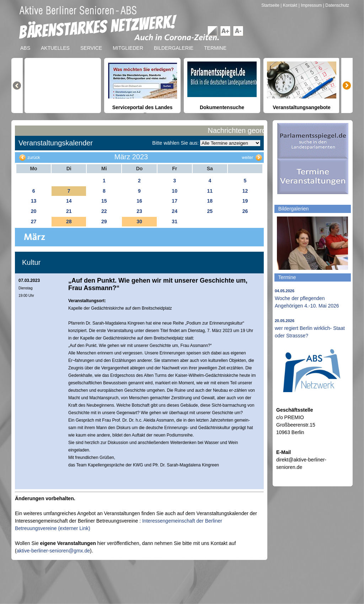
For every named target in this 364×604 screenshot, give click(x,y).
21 (69, 211)
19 (245, 201)
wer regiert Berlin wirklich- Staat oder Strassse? (310, 328)
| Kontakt (289, 5)
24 (175, 211)
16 (139, 201)
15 (104, 201)
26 (245, 211)
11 (210, 191)
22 (104, 211)
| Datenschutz (336, 5)
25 (210, 211)
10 (175, 191)
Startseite (271, 5)
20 (34, 211)
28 (69, 221)
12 (245, 191)
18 (210, 201)
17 (175, 201)
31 (175, 221)
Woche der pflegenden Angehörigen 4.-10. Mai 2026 (307, 299)
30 (139, 221)
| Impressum (310, 5)
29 (104, 221)
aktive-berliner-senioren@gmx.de (53, 551)
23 (139, 211)
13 (34, 201)
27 (34, 221)
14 (69, 201)
